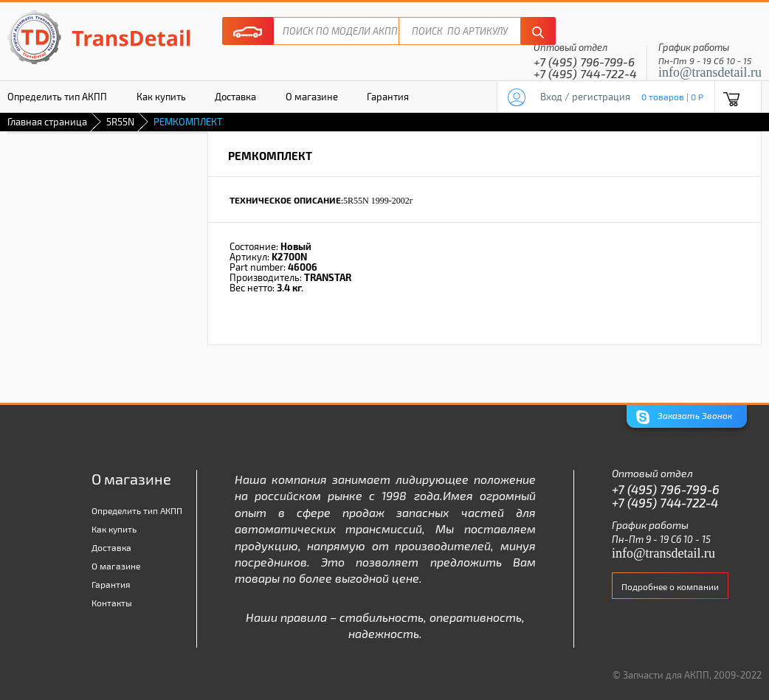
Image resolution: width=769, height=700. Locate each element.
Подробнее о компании (670, 586)
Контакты (112, 603)
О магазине (312, 97)
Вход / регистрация (585, 97)
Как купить (161, 97)
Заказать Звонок (684, 417)
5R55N (120, 122)
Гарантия (388, 97)
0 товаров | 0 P (672, 97)
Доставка (235, 97)
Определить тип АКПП (137, 510)
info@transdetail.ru (710, 72)
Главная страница (47, 122)
